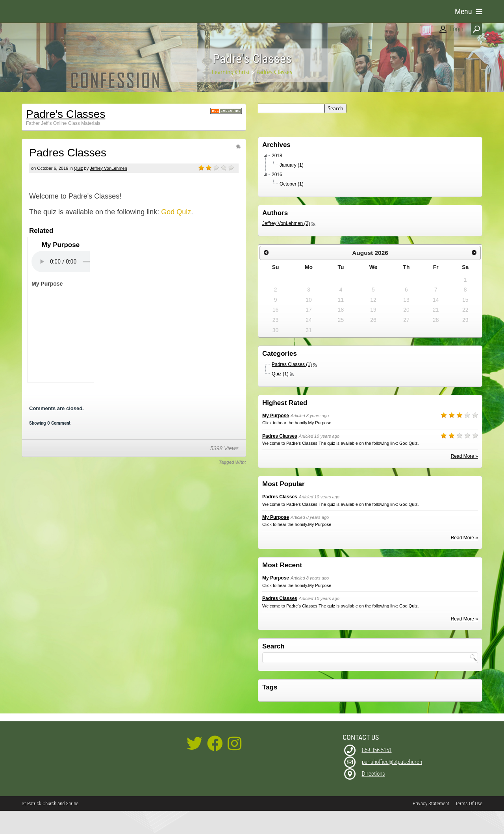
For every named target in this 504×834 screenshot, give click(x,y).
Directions (373, 797)
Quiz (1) (280, 397)
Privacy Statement (431, 826)
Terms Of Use (469, 826)
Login (457, 29)
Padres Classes (280, 459)
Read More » (464, 479)
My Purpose (276, 438)
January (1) (292, 188)
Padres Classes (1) (292, 387)
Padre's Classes (66, 137)
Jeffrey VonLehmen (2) (286, 246)
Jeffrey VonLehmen (108, 191)
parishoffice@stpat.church (392, 785)
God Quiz (176, 235)
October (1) (292, 207)
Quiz (79, 191)
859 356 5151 (377, 773)
